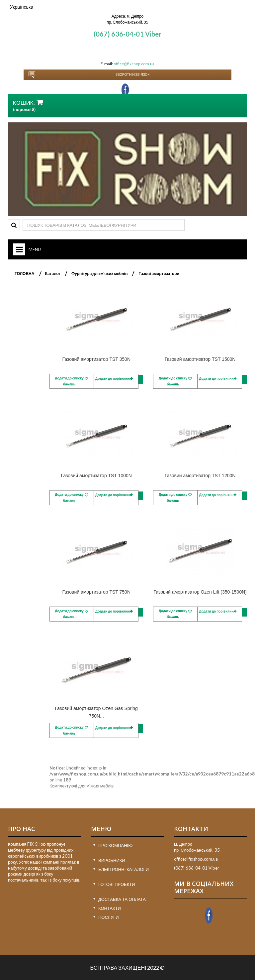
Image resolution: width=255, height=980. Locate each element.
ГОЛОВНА (24, 274)
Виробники (112, 860)
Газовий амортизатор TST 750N (96, 592)
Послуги (109, 917)
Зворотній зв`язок (132, 74)
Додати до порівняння (114, 378)
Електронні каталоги (124, 869)
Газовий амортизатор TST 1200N (200, 476)
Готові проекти (117, 884)
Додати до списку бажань (69, 381)
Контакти (110, 908)
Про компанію (115, 845)
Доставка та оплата (122, 899)
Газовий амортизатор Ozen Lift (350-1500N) (200, 592)
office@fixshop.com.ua (134, 64)
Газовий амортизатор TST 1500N (200, 359)
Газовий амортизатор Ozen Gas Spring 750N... (96, 712)
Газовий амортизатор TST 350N (96, 359)
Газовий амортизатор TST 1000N (96, 476)
